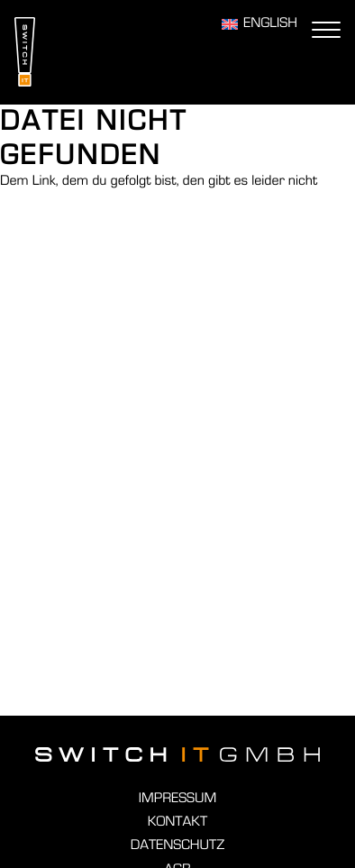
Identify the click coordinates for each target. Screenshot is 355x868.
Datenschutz (177, 845)
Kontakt (177, 822)
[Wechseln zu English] (259, 24)
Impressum (177, 799)
